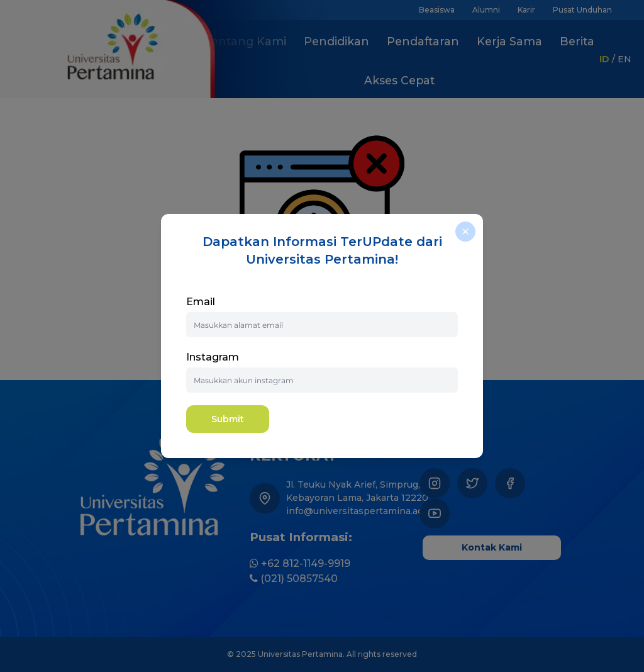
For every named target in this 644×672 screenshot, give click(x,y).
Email (201, 302)
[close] (465, 232)
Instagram (213, 357)
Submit (228, 419)
